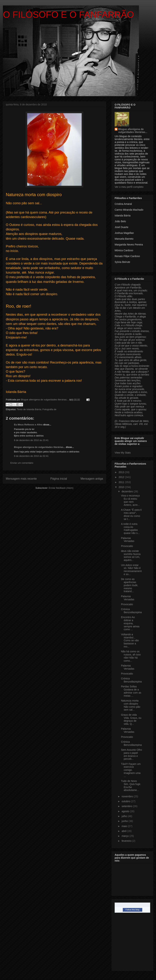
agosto (126, 811)
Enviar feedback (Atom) (61, 488)
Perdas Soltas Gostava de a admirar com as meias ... (131, 691)
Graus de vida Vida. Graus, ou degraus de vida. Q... (131, 719)
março (125, 836)
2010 (122, 487)
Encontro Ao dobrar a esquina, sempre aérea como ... (130, 623)
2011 (122, 482)
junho (125, 821)
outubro (126, 801)
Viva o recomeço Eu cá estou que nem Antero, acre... (130, 500)
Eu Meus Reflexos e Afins (28, 425)
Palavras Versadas (128, 540)
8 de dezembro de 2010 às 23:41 (31, 440)
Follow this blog (132, 910)
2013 (122, 472)
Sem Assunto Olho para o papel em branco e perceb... (132, 754)
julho (125, 816)
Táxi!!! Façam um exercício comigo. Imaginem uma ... (131, 770)
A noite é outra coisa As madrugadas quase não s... (130, 528)
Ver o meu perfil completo (129, 187)
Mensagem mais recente (21, 479)
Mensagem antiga (92, 479)
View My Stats (123, 453)
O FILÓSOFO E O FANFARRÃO (68, 15)
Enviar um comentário (22, 463)
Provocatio (127, 546)
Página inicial (59, 479)
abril (124, 831)
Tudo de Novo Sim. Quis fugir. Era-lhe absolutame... (131, 786)
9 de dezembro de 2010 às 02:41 (31, 456)
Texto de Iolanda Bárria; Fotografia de (37, 409)
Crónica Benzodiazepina (131, 611)
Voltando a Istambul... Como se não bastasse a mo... (130, 640)
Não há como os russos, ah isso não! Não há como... (131, 656)
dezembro (128, 491)
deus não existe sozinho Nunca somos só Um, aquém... (131, 555)
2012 (122, 477)
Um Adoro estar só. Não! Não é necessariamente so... (131, 570)
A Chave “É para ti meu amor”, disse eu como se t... (131, 514)
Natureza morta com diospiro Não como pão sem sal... (131, 705)
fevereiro (127, 841)
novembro (128, 796)
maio (125, 826)
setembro (127, 806)
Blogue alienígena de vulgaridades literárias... (40, 447)
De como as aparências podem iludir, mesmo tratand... (130, 585)
